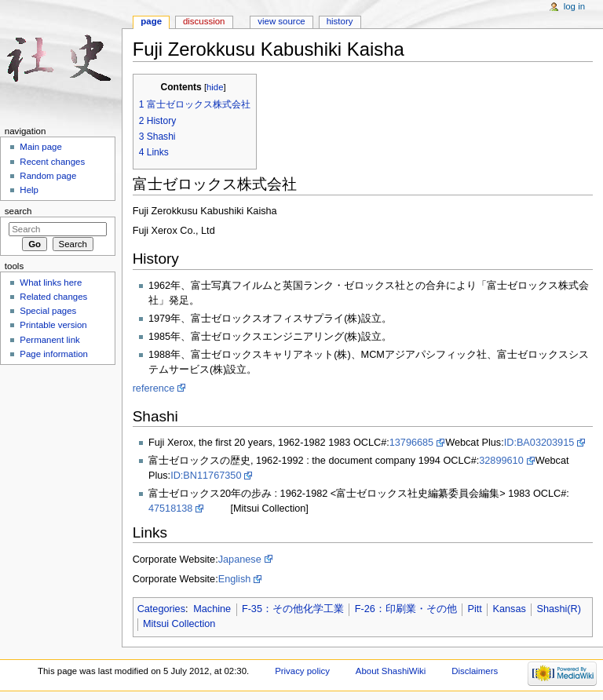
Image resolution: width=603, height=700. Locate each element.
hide (215, 87)
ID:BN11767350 (206, 476)
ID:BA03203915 (539, 443)
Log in (574, 6)
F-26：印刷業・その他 (406, 609)
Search (18, 211)
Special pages (48, 311)
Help (29, 190)
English (235, 579)
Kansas (509, 609)
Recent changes (52, 162)
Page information (54, 354)
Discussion (204, 21)
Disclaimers (475, 671)
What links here (51, 283)
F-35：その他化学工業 (293, 609)
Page (151, 21)
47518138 (170, 509)
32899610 (501, 461)
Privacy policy (302, 671)
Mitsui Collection (179, 624)
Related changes (53, 297)
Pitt (474, 609)
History (340, 21)
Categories (161, 609)
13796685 (411, 443)
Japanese (240, 560)
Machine (212, 609)
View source (281, 21)
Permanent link (49, 340)
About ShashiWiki (391, 671)
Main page (41, 147)
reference (154, 388)
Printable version (53, 325)
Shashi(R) (558, 609)
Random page (48, 176)
